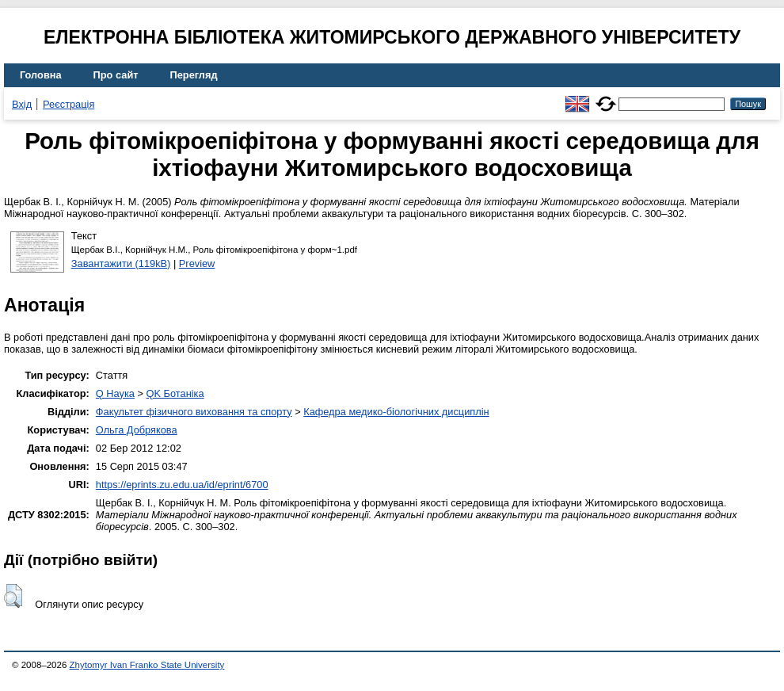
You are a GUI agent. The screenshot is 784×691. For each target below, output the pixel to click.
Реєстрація (69, 104)
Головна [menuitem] (41, 75)
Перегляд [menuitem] (194, 75)
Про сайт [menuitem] (116, 75)
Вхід (22, 104)
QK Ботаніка (175, 393)
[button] (13, 596)
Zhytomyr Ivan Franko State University (147, 665)
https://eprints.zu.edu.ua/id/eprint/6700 (182, 485)
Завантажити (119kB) (121, 263)
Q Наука (115, 393)
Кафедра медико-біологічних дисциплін (396, 412)
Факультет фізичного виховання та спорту (194, 412)
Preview (197, 263)
